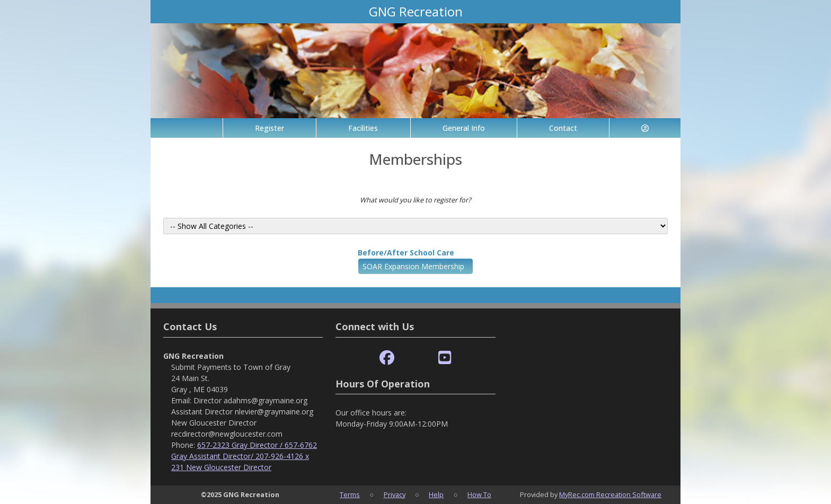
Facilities (363, 128)
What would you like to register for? (415, 200)
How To (479, 494)
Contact (563, 128)
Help (436, 494)
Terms (350, 494)
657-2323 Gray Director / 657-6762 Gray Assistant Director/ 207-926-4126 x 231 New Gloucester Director (244, 456)
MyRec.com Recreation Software (610, 494)
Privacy (395, 494)
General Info (464, 128)
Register (269, 128)
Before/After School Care (406, 253)
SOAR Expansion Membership (413, 266)
